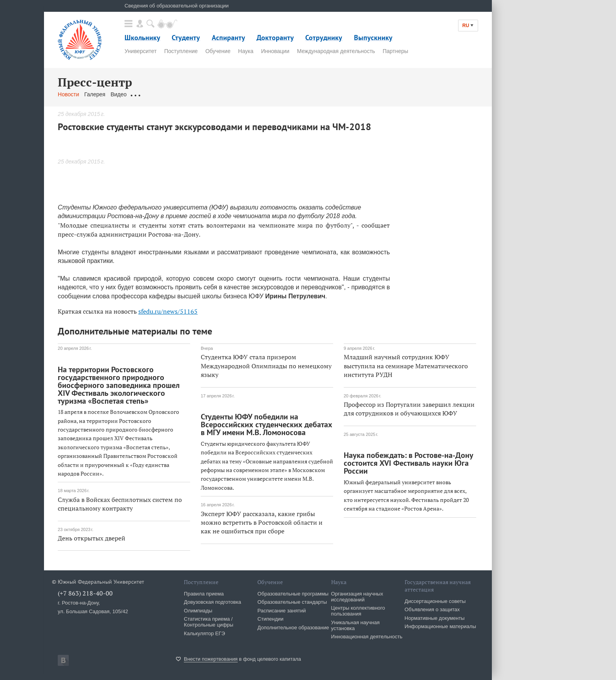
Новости (68, 94)
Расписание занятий (281, 611)
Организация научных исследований (357, 597)
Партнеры (395, 51)
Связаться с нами (212, 94)
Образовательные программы (293, 594)
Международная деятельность (336, 51)
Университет (140, 51)
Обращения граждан (158, 94)
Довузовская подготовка (213, 602)
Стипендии (270, 619)
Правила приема (204, 594)
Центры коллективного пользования (358, 611)
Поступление (181, 51)
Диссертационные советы (435, 601)
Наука (246, 51)
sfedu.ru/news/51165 (168, 311)
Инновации (275, 51)
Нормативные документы (435, 618)
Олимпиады (198, 611)
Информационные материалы (440, 626)
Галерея (95, 94)
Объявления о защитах (432, 609)
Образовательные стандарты (292, 602)
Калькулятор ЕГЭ (204, 633)
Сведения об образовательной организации (177, 6)
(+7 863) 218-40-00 (85, 593)
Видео (118, 94)
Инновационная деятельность (367, 637)
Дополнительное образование (293, 628)
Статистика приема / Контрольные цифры (209, 622)
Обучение (218, 51)
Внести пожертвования (211, 659)
